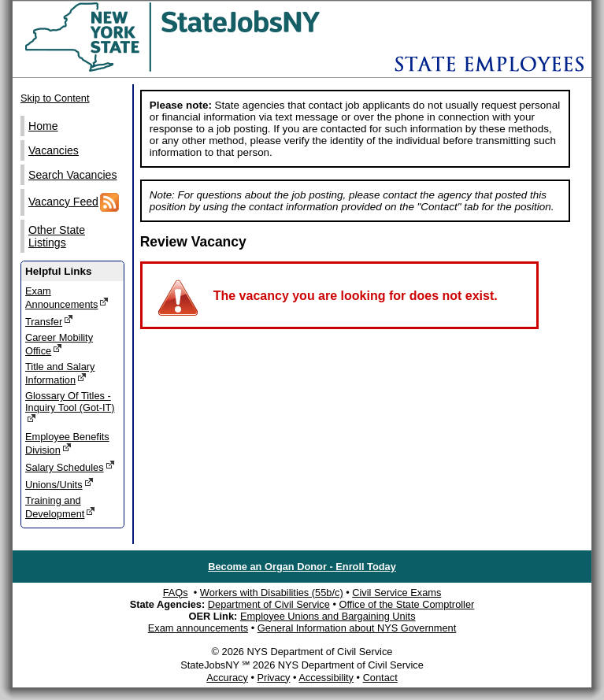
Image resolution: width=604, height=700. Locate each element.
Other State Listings (57, 236)
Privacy (273, 678)
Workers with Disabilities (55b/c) (272, 593)
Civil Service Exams (396, 593)
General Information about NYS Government (357, 628)
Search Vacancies (72, 175)
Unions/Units (59, 484)
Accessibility (326, 678)
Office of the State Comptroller (406, 604)
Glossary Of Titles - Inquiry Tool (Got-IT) (70, 407)
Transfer (49, 321)
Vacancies (54, 150)
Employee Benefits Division (67, 443)
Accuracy (227, 678)
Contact (380, 678)
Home (43, 126)
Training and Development (60, 507)
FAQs (176, 593)
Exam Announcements (67, 298)
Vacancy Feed (74, 202)
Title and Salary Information (60, 373)
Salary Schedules (70, 467)
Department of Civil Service (269, 604)
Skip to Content (55, 98)
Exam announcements (198, 628)
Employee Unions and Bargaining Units (328, 616)
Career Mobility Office (59, 344)
